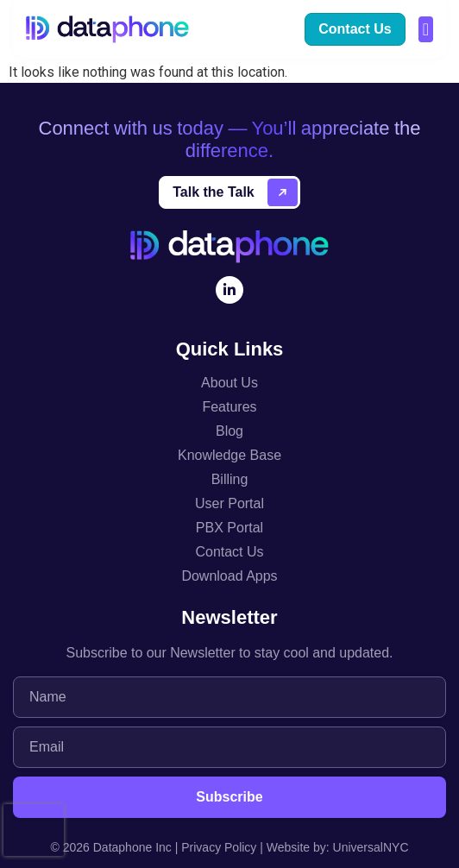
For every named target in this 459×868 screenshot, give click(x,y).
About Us (229, 383)
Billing (230, 479)
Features (229, 407)
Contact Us (229, 552)
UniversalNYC (371, 847)
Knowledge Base (229, 455)
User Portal (229, 503)
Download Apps (229, 576)
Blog (229, 431)
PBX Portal (229, 528)
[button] (426, 29)
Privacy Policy (219, 847)
